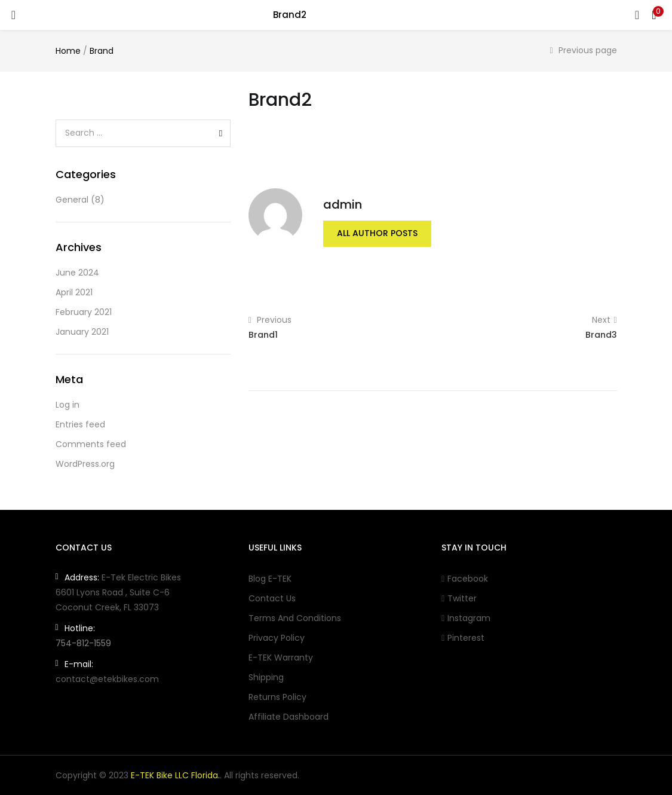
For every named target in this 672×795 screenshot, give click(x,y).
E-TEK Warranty (281, 658)
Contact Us (272, 598)
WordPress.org (85, 464)
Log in (67, 405)
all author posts (377, 234)
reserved (279, 775)
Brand (102, 51)
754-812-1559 (83, 643)
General (72, 200)
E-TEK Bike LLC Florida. (175, 775)
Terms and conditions (295, 618)
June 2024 (77, 273)
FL (128, 607)
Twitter (459, 598)
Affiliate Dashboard (289, 717)
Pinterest (463, 638)
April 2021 (74, 292)
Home (68, 51)
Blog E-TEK (270, 579)
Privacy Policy (277, 638)
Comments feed (91, 444)
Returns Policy (277, 697)
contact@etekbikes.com (107, 679)
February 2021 (84, 312)
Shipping (266, 677)
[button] (654, 15)
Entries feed (80, 424)
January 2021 (82, 332)
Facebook (465, 579)
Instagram (466, 618)
